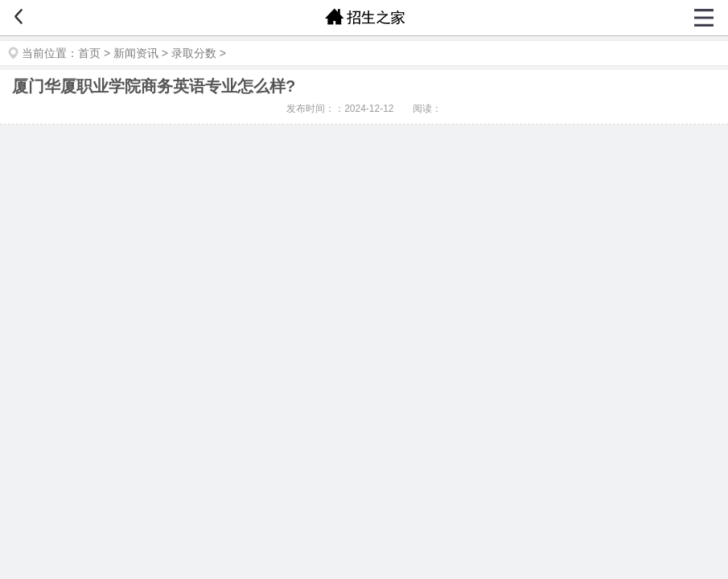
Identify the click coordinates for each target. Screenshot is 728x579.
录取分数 (194, 53)
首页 (89, 53)
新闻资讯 (136, 53)
